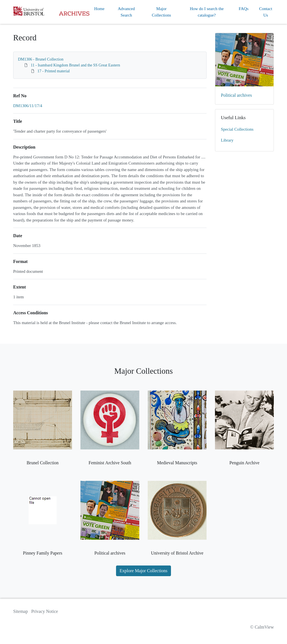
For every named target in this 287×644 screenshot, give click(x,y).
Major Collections (161, 12)
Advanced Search (126, 12)
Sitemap (20, 611)
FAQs (244, 9)
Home (99, 9)
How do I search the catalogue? (207, 12)
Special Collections (237, 129)
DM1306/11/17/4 (28, 106)
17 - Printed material (54, 71)
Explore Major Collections (144, 571)
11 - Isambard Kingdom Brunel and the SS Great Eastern (76, 65)
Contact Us (266, 12)
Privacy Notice (45, 611)
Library (227, 140)
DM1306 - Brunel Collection (41, 59)
